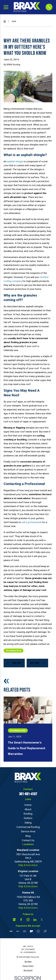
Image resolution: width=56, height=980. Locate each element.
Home (28, 805)
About (28, 809)
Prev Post (14, 663)
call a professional (32, 522)
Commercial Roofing (28, 827)
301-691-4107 (28, 794)
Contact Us (28, 840)
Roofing (28, 814)
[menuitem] (28, 962)
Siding (28, 823)
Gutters (28, 818)
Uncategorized (14, 651)
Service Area (28, 831)
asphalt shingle (15, 161)
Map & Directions (28, 865)
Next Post (37, 663)
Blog (28, 836)
